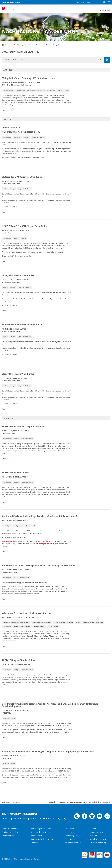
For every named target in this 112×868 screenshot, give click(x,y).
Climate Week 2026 (11, 128)
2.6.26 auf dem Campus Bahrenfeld (42, 544)
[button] (104, 2)
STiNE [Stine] (88, 2)
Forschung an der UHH (40, 829)
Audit (91, 853)
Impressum (62, 802)
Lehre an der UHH (38, 832)
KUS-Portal (81, 2)
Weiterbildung (8, 836)
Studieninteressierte (10, 832)
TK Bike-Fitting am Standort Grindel (19, 660)
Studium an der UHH (11, 829)
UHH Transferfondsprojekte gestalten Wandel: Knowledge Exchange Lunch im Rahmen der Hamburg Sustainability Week (50, 705)
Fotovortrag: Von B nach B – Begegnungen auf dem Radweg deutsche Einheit (39, 566)
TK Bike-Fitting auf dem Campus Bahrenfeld (23, 427)
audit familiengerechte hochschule (85, 855)
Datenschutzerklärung (78, 802)
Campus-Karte (95, 832)
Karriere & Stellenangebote (43, 839)
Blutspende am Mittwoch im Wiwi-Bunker (22, 177)
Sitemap (106, 802)
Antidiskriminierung (98, 843)
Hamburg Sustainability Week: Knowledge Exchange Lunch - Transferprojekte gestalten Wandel (48, 752)
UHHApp (93, 836)
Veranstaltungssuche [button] (14, 60)
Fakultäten (69, 839)
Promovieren (36, 836)
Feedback (52, 802)
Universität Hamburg (11, 2)
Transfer (35, 843)
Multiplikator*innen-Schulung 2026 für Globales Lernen (29, 78)
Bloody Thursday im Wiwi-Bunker (18, 275)
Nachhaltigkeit (71, 836)
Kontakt (93, 829)
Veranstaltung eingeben (107, 60)
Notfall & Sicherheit (98, 839)
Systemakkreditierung (107, 853)
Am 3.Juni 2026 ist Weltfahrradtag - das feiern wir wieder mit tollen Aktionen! (39, 516)
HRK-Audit (98, 854)
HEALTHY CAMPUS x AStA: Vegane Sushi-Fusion (25, 226)
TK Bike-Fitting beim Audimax (16, 473)
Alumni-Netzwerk (72, 843)
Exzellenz (69, 832)
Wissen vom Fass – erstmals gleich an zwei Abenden (27, 613)
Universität (69, 829)
